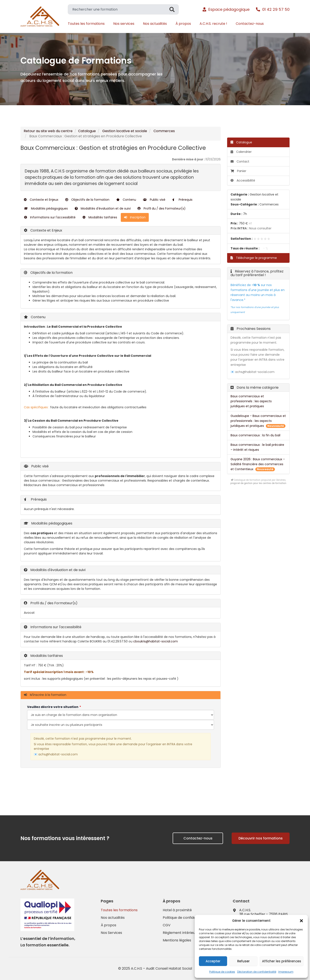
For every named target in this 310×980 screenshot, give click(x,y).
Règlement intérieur (180, 933)
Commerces (164, 131)
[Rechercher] (174, 9)
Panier (238, 171)
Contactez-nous (250, 24)
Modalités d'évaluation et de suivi (103, 208)
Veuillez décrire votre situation (53, 707)
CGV (167, 925)
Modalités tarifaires (100, 217)
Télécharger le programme (254, 258)
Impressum (286, 972)
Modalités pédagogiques (46, 208)
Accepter (213, 961)
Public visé (154, 200)
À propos (183, 24)
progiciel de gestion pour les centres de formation (258, 483)
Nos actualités (155, 24)
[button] (301, 921)
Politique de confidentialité (185, 918)
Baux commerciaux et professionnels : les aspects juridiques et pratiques (251, 401)
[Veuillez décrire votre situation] (121, 725)
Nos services (124, 24)
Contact (240, 161)
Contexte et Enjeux (41, 200)
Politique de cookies (222, 972)
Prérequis (182, 200)
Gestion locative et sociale (125, 131)
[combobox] (119, 9)
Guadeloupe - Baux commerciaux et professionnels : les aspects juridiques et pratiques (258, 421)
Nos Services (111, 933)
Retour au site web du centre (48, 131)
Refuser (243, 961)
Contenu (126, 200)
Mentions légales (177, 940)
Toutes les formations (86, 24)
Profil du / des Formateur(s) (162, 208)
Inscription (135, 217)
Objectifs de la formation (87, 200)
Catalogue (87, 131)
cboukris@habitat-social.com (156, 641)
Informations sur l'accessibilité (50, 217)
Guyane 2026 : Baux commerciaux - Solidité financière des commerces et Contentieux (258, 464)
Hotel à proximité (177, 910)
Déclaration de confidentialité (257, 972)
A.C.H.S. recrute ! (213, 24)
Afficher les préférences (282, 961)
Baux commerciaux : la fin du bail (255, 435)
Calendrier (241, 152)
